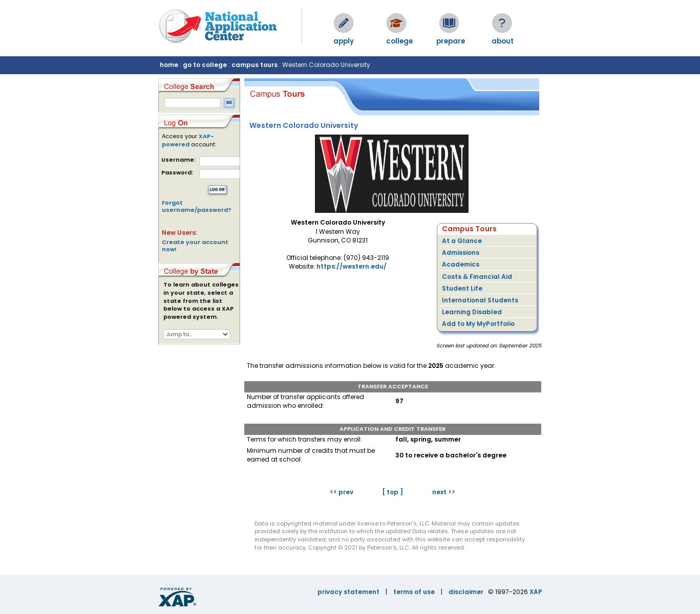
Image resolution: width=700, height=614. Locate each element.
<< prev (342, 492)
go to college (205, 65)
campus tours (254, 65)
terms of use (414, 592)
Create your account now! (195, 246)
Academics (461, 264)
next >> (444, 492)
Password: (177, 173)
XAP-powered (188, 140)
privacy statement (348, 592)
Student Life (462, 288)
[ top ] (393, 492)
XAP (536, 592)
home (169, 65)
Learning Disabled (472, 312)
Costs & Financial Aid (477, 277)
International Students (480, 300)
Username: (178, 160)
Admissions (461, 253)
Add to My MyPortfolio (478, 324)
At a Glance (462, 241)
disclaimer (466, 592)
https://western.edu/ (352, 266)
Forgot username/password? (197, 206)
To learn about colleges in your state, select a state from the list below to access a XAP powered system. (201, 301)
